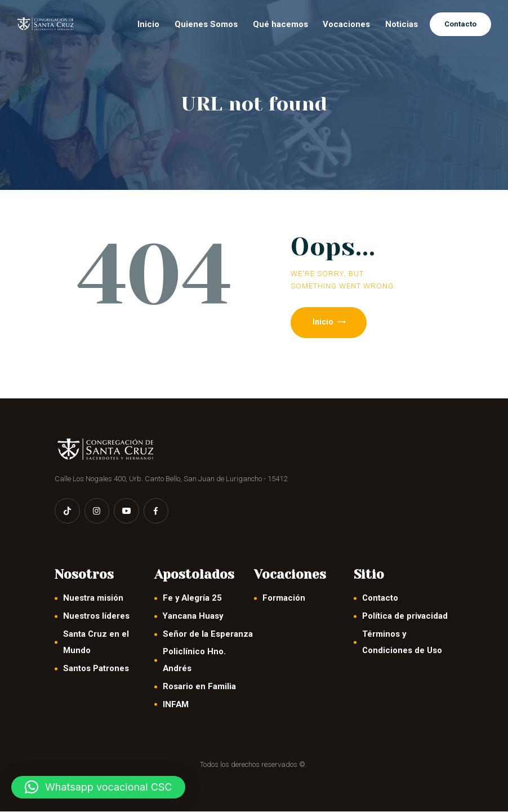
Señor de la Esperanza (208, 634)
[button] (98, 787)
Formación (284, 599)
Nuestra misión (93, 599)
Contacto (380, 599)
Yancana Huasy (193, 617)
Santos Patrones (96, 669)
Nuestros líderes (96, 617)
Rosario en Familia (199, 687)
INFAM (176, 705)
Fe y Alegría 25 (192, 599)
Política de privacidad (405, 617)
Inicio (324, 322)
